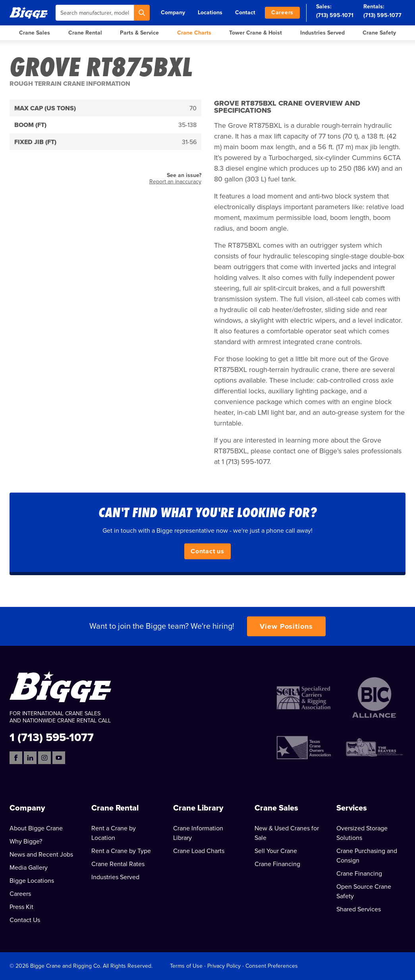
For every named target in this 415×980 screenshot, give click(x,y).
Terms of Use (186, 966)
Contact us (207, 551)
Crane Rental (85, 33)
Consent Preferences (272, 966)
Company (173, 13)
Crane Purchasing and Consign (367, 856)
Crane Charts (194, 33)
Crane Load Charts (199, 851)
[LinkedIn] (30, 758)
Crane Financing (277, 864)
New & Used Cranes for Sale (287, 833)
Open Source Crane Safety (364, 891)
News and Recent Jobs (41, 855)
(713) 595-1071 (335, 15)
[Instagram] (44, 758)
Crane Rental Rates (118, 864)
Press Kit (21, 907)
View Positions (286, 626)
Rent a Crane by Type (121, 851)
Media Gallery (29, 868)
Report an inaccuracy (175, 182)
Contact (245, 13)
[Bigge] (29, 13)
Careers (282, 13)
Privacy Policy (224, 966)
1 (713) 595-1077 (52, 737)
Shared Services (359, 909)
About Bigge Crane (36, 828)
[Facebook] (16, 758)
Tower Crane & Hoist (256, 33)
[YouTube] (59, 758)
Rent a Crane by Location (114, 833)
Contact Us (25, 920)
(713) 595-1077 (382, 15)
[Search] (142, 13)
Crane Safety (379, 33)
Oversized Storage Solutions (362, 833)
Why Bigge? (26, 841)
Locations (210, 13)
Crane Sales (35, 33)
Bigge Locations (32, 881)
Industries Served (322, 33)
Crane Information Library (198, 833)
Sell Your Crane (276, 851)
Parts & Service (139, 33)
